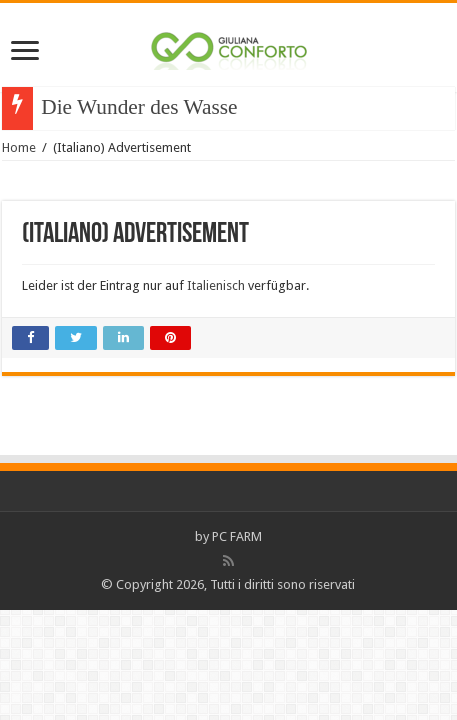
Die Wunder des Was (130, 107)
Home (19, 147)
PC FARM (237, 536)
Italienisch (216, 285)
